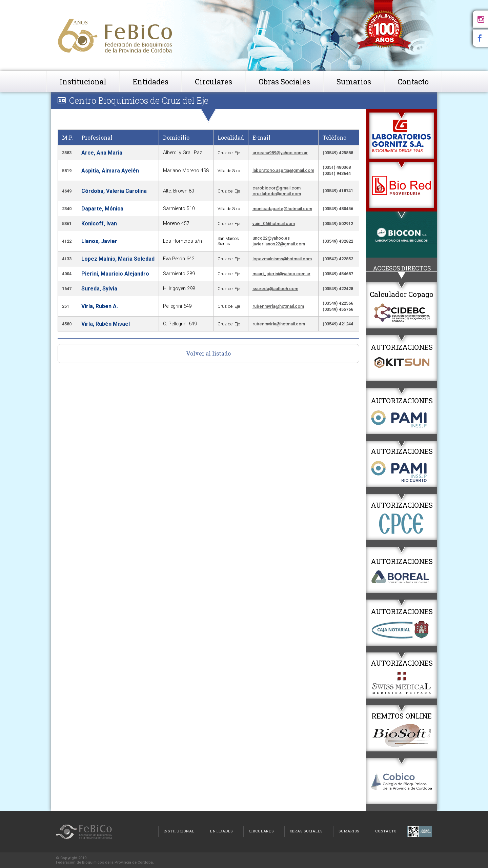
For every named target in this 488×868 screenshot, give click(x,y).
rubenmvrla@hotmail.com (278, 306)
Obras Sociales (284, 82)
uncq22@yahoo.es (271, 238)
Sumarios (354, 82)
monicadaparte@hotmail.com (282, 209)
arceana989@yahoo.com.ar (280, 153)
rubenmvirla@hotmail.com (279, 324)
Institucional (83, 82)
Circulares (213, 82)
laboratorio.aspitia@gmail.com (283, 170)
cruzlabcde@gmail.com (277, 194)
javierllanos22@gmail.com (279, 244)
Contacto (413, 82)
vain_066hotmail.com (274, 224)
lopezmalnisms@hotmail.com (282, 259)
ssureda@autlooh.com (275, 289)
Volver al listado (208, 353)
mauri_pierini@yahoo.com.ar (281, 274)
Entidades (151, 82)
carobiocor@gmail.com (277, 188)
